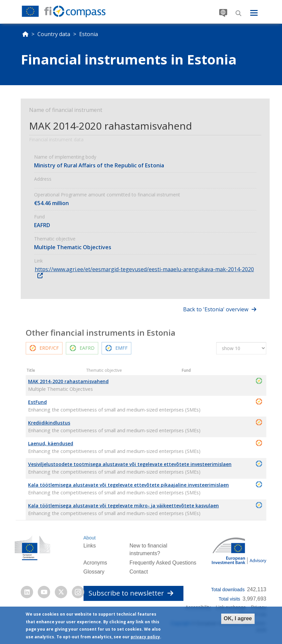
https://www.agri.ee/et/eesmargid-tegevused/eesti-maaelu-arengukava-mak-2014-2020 (144, 269)
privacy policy (145, 638)
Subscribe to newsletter (131, 593)
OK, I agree (238, 619)
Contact (138, 572)
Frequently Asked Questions (163, 563)
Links (89, 546)
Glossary (94, 572)
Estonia (89, 34)
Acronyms (95, 563)
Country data (54, 34)
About (89, 538)
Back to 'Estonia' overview (216, 309)
